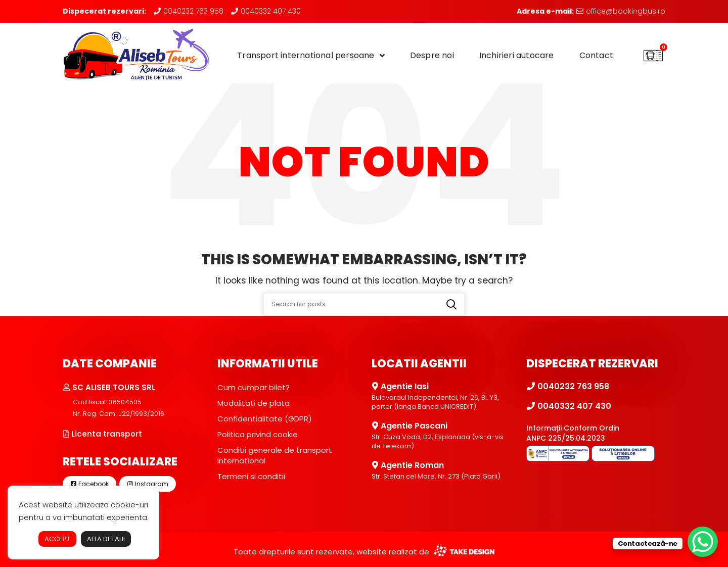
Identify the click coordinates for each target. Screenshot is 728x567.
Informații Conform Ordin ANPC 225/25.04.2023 (573, 433)
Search (451, 304)
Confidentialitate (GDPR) (265, 419)
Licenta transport (102, 434)
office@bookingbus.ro (621, 11)
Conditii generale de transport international (275, 455)
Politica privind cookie (258, 434)
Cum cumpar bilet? (254, 387)
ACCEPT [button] (57, 539)
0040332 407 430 (266, 11)
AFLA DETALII (106, 539)
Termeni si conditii (251, 476)
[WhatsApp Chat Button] (703, 542)
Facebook (89, 484)
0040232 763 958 (188, 11)
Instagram (148, 484)
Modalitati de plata (254, 403)
